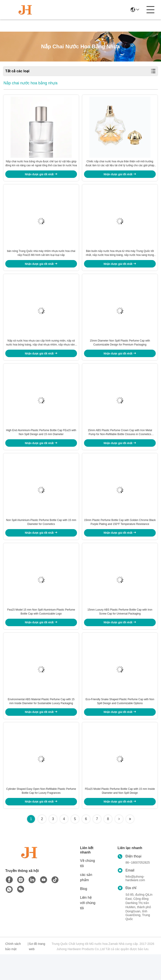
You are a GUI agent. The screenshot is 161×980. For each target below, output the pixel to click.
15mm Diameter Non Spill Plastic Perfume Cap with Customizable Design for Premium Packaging (120, 352)
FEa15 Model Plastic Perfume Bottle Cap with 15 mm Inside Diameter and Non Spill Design (120, 817)
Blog (84, 914)
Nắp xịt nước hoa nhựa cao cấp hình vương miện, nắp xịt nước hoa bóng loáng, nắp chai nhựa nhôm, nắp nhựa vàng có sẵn (41, 353)
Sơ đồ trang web (37, 972)
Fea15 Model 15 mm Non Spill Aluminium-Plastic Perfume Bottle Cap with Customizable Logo (41, 631)
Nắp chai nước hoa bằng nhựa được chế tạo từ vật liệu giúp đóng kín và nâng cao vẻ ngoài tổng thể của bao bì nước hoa (41, 167)
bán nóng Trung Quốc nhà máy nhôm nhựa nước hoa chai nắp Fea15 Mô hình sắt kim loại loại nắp (41, 260)
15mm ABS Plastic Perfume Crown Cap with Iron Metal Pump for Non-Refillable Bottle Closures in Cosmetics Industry (120, 445)
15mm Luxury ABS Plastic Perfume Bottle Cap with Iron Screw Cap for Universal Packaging (120, 631)
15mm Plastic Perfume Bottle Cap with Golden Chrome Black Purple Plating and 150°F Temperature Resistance (120, 538)
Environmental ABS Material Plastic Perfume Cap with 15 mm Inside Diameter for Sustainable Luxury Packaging (41, 724)
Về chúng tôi (88, 889)
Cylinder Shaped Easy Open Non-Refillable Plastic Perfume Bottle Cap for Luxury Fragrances (41, 817)
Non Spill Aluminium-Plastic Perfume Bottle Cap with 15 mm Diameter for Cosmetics (41, 538)
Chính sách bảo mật (13, 972)
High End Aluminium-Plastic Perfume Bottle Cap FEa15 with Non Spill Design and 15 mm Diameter (41, 445)
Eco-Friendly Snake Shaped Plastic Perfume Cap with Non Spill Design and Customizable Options (120, 724)
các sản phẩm (86, 903)
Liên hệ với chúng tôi (88, 928)
